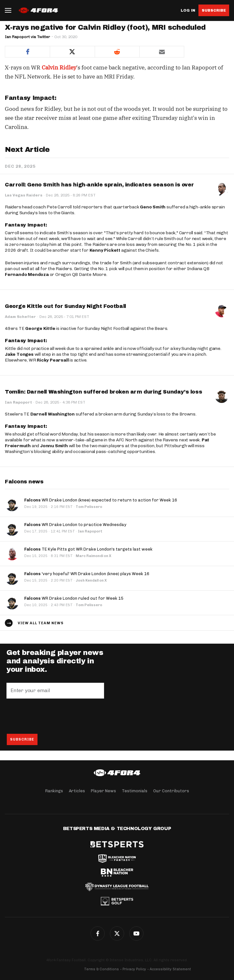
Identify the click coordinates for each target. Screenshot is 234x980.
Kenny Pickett (105, 250)
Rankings (54, 791)
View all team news (41, 623)
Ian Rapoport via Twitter (27, 37)
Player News (103, 791)
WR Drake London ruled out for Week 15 (74, 598)
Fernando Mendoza (27, 274)
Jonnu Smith (54, 446)
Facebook (98, 933)
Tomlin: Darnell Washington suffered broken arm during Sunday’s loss (103, 392)
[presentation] (56, 716)
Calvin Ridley (59, 68)
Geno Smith (153, 207)
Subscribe (214, 10)
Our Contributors (171, 791)
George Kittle (40, 328)
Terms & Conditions (101, 969)
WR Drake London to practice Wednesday (75, 525)
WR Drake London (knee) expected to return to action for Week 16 (101, 500)
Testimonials (135, 791)
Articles (77, 791)
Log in (188, 11)
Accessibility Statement (170, 969)
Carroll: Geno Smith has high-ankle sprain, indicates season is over (99, 185)
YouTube (136, 933)
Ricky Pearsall (53, 360)
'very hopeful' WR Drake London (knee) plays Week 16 (87, 574)
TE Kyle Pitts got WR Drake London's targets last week (88, 549)
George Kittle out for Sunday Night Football (65, 306)
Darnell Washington (53, 414)
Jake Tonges (19, 354)
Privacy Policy (134, 969)
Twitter (117, 933)
